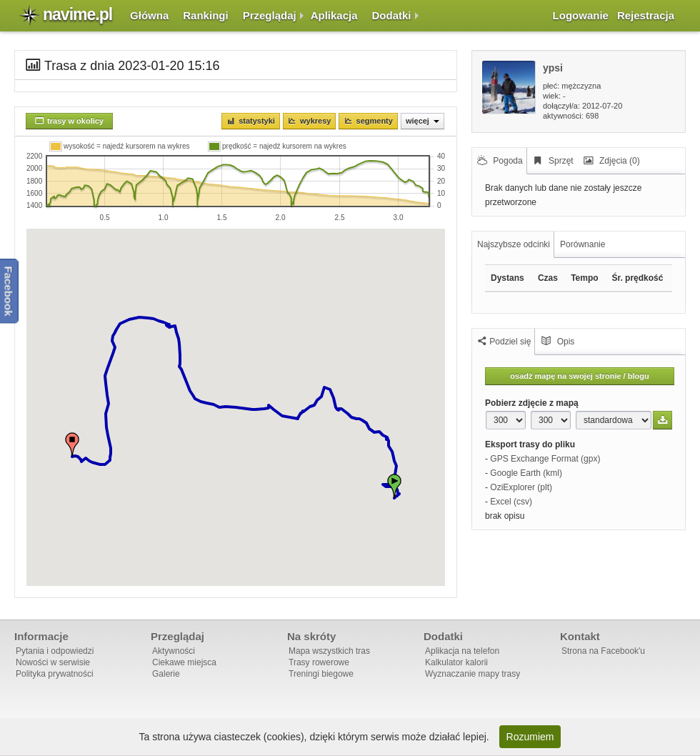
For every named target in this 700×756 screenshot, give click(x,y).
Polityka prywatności (55, 674)
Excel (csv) (511, 502)
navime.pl (77, 14)
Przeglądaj (270, 15)
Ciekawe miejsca (184, 662)
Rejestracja (646, 15)
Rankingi (205, 15)
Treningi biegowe (321, 674)
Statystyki (257, 121)
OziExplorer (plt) (521, 487)
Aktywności (174, 651)
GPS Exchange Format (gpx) (545, 459)
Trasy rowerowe (319, 662)
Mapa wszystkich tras (329, 651)
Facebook (9, 292)
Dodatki (392, 15)
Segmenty (375, 121)
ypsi (553, 68)
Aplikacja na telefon (462, 651)
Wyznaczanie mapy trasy (472, 674)
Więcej (422, 121)
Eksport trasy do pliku (530, 444)
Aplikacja (334, 15)
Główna (149, 15)
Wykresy (315, 121)
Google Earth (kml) (526, 473)
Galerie (166, 674)
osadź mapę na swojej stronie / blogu (579, 376)
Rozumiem (530, 737)
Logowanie (581, 15)
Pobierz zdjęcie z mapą (532, 403)
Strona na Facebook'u (603, 651)
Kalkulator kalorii (456, 662)
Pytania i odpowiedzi (55, 651)
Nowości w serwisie (53, 662)
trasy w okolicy (75, 121)
